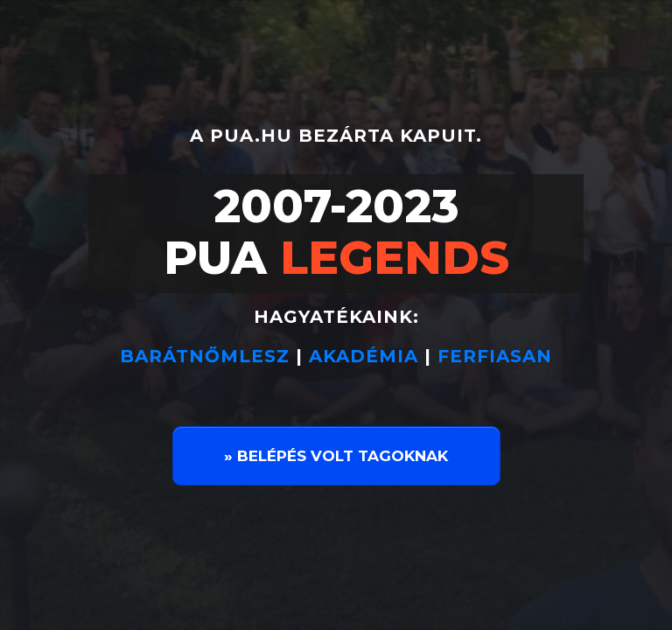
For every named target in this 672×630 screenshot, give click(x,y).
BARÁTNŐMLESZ (208, 356)
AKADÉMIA (364, 356)
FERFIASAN (495, 356)
